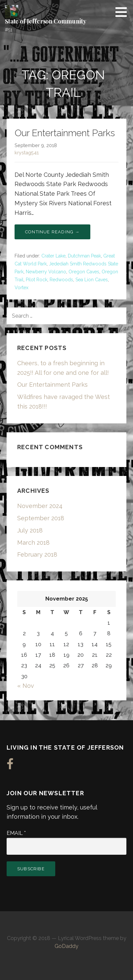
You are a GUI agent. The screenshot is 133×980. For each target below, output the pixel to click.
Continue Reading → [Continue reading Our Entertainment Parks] (52, 232)
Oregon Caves (84, 272)
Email (16, 833)
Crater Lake (53, 256)
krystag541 (27, 153)
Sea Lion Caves (92, 280)
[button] (123, 12)
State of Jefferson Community (46, 21)
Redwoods (61, 280)
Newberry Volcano (46, 272)
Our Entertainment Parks (65, 133)
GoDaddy (66, 946)
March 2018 (33, 543)
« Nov (26, 686)
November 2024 (40, 506)
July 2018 (30, 530)
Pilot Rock (37, 280)
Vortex (22, 288)
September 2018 (41, 518)
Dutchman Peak (84, 256)
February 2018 (37, 554)
